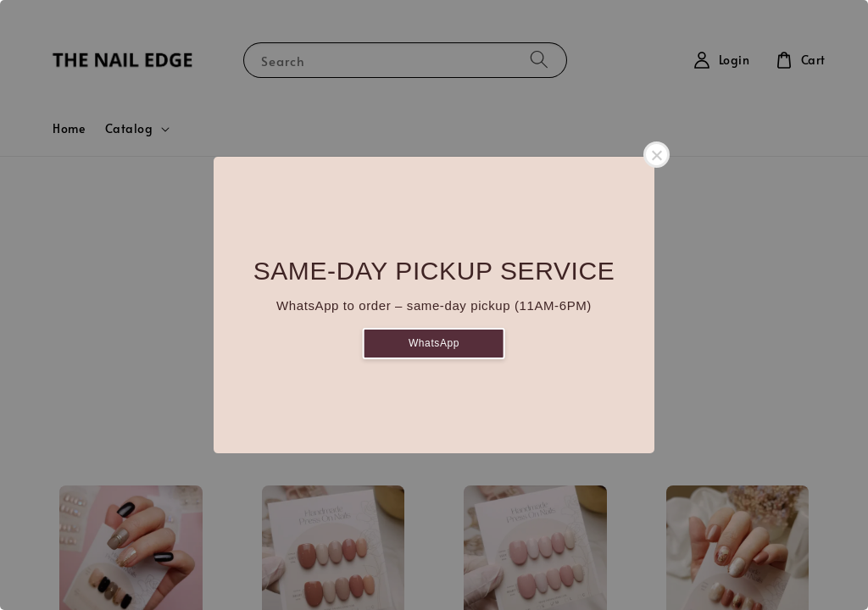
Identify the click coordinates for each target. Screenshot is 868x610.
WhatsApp (434, 343)
